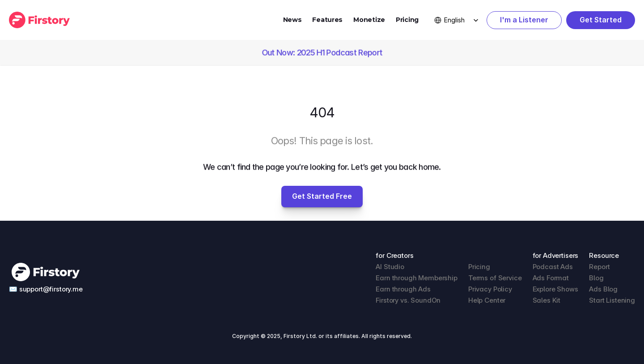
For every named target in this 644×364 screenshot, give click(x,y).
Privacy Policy (490, 289)
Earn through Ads (403, 289)
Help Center (487, 300)
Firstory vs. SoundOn (408, 300)
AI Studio (390, 267)
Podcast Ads (553, 267)
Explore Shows (555, 289)
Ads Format (551, 278)
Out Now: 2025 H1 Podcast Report (322, 53)
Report (599, 267)
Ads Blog (603, 289)
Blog (596, 278)
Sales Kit (547, 300)
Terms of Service (495, 278)
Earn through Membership (417, 278)
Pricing (407, 20)
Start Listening (612, 300)
